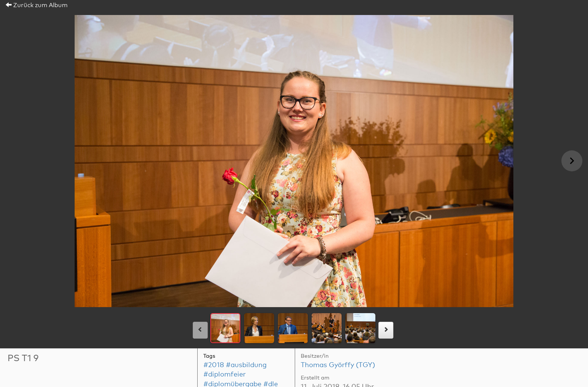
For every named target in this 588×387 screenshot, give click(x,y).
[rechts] (386, 330)
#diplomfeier (224, 375)
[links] (200, 330)
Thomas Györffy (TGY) (338, 365)
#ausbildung (246, 365)
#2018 (214, 365)
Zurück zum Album (37, 5)
